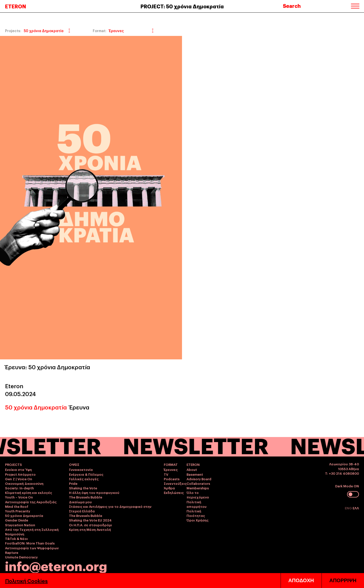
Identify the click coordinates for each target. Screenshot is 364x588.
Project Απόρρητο (20, 474)
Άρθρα (169, 488)
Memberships (198, 488)
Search (292, 6)
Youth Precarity (18, 511)
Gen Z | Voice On (19, 479)
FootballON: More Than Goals (30, 543)
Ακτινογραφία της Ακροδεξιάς (31, 502)
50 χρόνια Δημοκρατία (36, 407)
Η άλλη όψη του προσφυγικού (94, 492)
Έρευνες (171, 469)
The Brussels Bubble (86, 497)
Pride (73, 483)
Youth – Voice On (19, 497)
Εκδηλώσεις (174, 492)
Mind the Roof (17, 506)
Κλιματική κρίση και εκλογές (29, 492)
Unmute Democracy (21, 557)
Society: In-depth (19, 488)
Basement (195, 474)
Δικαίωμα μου (80, 502)
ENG (349, 508)
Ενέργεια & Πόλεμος (86, 474)
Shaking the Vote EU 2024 (90, 520)
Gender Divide (17, 520)
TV (166, 474)
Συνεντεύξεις (175, 483)
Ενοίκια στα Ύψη (18, 469)
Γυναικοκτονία (81, 469)
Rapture (12, 552)
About (192, 469)
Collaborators (198, 483)
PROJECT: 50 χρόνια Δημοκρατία (182, 6)
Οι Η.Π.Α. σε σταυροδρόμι (90, 525)
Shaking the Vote (83, 488)
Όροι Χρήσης (198, 520)
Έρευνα (79, 407)
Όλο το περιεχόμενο (198, 495)
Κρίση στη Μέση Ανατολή (90, 529)
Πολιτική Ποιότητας (196, 513)
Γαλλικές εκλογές (84, 479)
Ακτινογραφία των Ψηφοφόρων (32, 548)
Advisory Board (199, 479)
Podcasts (172, 479)
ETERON (16, 6)
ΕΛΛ (356, 508)
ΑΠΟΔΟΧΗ (301, 580)
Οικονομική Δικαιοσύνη (24, 483)
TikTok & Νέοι (16, 538)
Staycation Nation (20, 525)
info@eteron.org (56, 565)
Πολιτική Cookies (26, 581)
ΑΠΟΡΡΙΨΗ (343, 580)
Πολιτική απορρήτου (197, 504)
